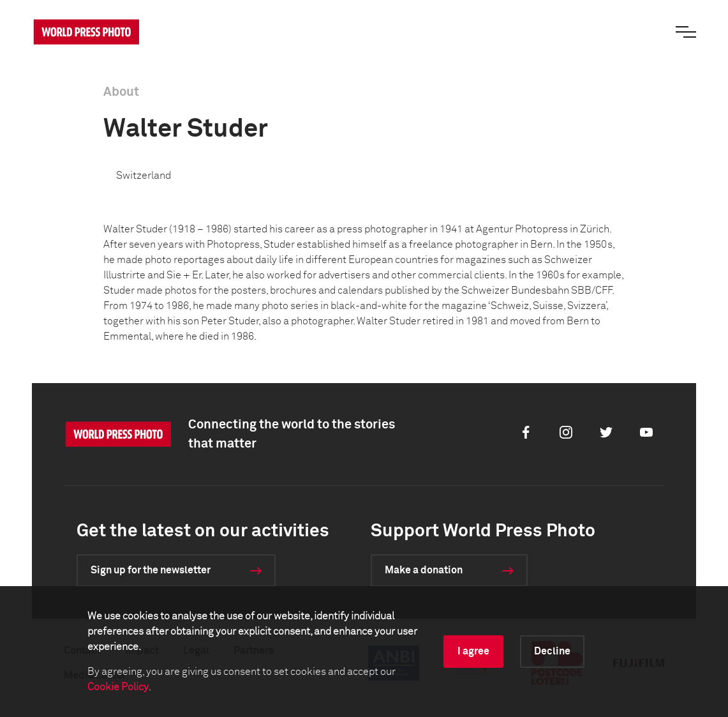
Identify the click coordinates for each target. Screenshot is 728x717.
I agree (473, 651)
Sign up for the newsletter (151, 570)
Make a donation (424, 570)
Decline (552, 651)
